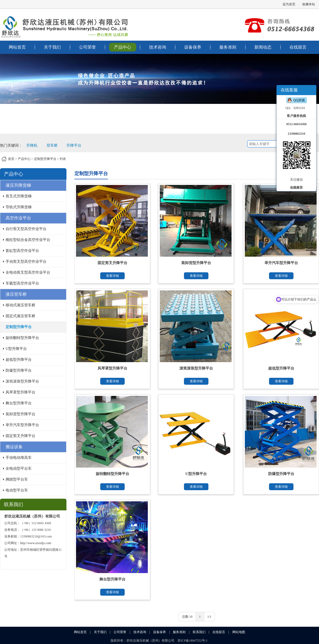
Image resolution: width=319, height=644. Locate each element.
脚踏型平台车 (17, 479)
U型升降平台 (16, 349)
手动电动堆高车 (19, 458)
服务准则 (228, 47)
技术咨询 (158, 47)
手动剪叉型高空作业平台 (26, 262)
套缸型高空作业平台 (22, 251)
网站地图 (239, 632)
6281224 (299, 108)
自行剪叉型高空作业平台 (26, 229)
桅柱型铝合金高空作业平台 (28, 240)
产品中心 (123, 47)
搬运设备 (14, 447)
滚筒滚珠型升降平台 (22, 381)
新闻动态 (263, 47)
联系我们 (199, 632)
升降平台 (74, 145)
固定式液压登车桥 (20, 316)
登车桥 (52, 145)
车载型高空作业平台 (22, 283)
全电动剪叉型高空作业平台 (28, 272)
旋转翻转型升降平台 (22, 338)
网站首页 (17, 47)
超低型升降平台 (19, 360)
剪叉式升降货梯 (19, 196)
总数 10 (187, 617)
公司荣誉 (87, 47)
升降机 (32, 145)
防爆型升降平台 (19, 370)
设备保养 (193, 47)
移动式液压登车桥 (20, 305)
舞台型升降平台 (19, 403)
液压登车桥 (16, 294)
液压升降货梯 (18, 185)
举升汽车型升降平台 (22, 425)
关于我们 (52, 47)
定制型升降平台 (45, 159)
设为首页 (289, 4)
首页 (11, 159)
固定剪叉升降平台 (20, 436)
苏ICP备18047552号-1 (193, 641)
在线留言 (298, 47)
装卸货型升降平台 (20, 414)
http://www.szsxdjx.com (36, 543)
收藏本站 (309, 4)
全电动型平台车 (19, 469)
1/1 (209, 617)
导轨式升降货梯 (19, 207)
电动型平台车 (17, 490)
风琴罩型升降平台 (20, 392)
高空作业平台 (18, 218)
